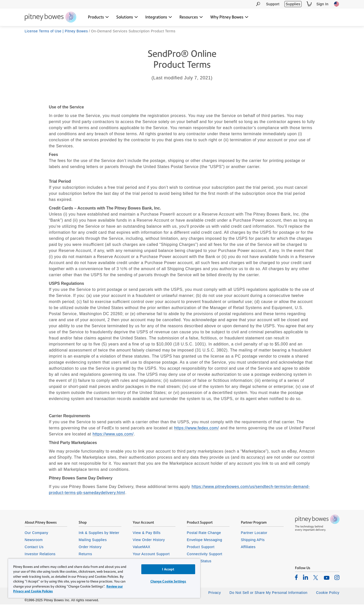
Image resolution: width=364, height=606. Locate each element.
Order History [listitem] (90, 548)
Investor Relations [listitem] (40, 555)
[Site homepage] (50, 17)
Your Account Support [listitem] (151, 555)
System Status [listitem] (199, 563)
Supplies (293, 4)
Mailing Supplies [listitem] (93, 541)
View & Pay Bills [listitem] (147, 534)
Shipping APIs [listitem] (253, 541)
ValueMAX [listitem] (142, 548)
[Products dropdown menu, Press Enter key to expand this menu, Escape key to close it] (98, 17)
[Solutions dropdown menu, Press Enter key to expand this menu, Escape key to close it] (127, 17)
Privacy (215, 594)
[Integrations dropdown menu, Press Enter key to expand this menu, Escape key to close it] (159, 17)
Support (273, 4)
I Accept (168, 569)
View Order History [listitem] (149, 541)
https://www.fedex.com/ (197, 430)
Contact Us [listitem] (34, 548)
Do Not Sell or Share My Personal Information (269, 594)
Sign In (323, 4)
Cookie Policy (328, 594)
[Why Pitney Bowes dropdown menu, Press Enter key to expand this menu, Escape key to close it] (229, 17)
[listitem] (296, 579)
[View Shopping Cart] (309, 4)
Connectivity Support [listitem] (204, 555)
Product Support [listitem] (201, 548)
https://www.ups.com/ (113, 436)
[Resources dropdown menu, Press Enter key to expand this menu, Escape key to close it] (191, 17)
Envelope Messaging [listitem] (204, 541)
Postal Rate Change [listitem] (204, 534)
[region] (104, 578)
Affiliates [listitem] (248, 548)
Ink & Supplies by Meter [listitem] (99, 534)
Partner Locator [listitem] (254, 534)
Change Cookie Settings (168, 581)
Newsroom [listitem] (34, 541)
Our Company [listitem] (37, 534)
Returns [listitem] (85, 555)
